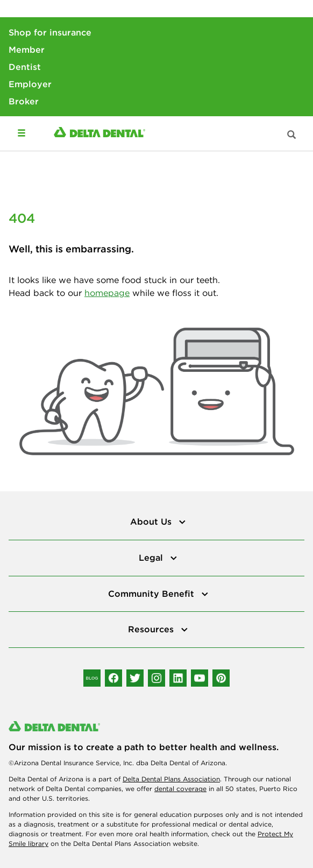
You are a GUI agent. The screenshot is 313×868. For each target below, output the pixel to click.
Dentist (25, 67)
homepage (107, 293)
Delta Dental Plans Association (171, 779)
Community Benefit (152, 594)
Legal (152, 558)
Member (27, 50)
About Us (152, 521)
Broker (24, 101)
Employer (30, 84)
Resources (152, 629)
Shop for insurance (50, 32)
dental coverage (180, 789)
